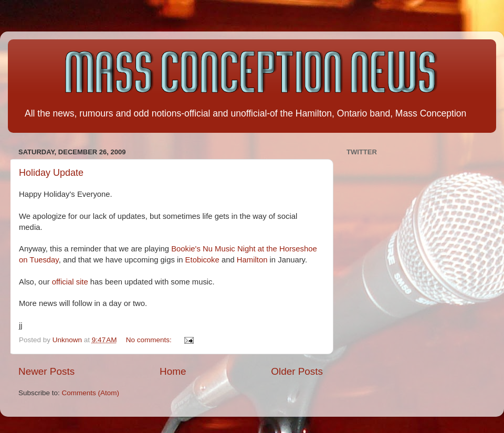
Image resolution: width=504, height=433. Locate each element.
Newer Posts (46, 371)
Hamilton (252, 260)
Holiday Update (51, 173)
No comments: (150, 340)
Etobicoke (202, 260)
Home (173, 371)
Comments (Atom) (91, 393)
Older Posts (297, 371)
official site (70, 282)
